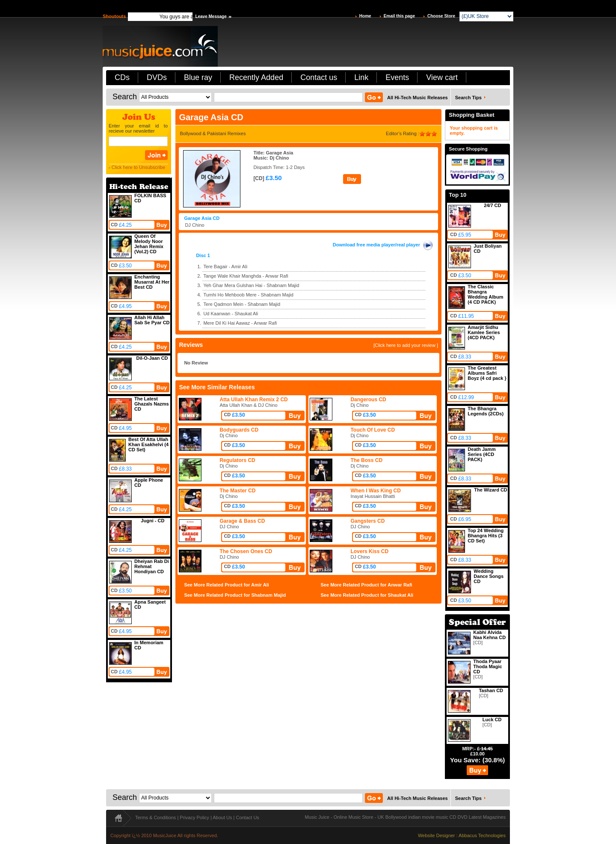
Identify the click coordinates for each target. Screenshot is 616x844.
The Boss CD (366, 460)
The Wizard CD (491, 490)
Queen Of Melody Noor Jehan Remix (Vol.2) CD (149, 244)
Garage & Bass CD (242, 521)
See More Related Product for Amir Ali (226, 585)
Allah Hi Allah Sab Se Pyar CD (152, 320)
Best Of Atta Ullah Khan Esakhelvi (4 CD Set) (148, 444)
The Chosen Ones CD (246, 551)
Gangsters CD (367, 521)
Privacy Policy (194, 817)
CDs (122, 77)
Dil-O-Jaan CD (152, 358)
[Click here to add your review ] (406, 345)
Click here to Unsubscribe (138, 167)
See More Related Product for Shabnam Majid (235, 595)
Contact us (319, 77)
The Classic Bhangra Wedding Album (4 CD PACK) (485, 294)
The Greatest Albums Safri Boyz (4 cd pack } (487, 373)
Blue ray (198, 77)
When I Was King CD (376, 491)
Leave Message (211, 16)
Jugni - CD (153, 521)
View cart (442, 77)
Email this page (399, 16)
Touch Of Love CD (373, 430)
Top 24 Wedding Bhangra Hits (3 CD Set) (486, 536)
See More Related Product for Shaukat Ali (367, 595)
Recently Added (256, 77)
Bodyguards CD (239, 430)
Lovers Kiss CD (369, 551)
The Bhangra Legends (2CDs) (486, 411)
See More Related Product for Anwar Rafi (367, 585)
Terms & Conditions (155, 817)
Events (397, 77)
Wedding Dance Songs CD (489, 576)
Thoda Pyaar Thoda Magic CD (487, 666)
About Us (222, 817)
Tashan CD (491, 690)
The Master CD (237, 491)
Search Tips (468, 98)
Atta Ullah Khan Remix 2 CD (253, 400)
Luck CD (492, 720)
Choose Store (441, 16)
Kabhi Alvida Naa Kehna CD (489, 635)
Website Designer (437, 835)
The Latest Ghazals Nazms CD (152, 404)
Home (365, 16)
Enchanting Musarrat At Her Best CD (152, 282)
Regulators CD (237, 460)
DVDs (157, 77)
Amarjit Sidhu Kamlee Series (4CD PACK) (484, 332)
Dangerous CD (368, 400)
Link (361, 77)
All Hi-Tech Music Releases (418, 98)
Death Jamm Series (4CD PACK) (481, 454)
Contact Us (247, 817)
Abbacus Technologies (482, 835)
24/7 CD (492, 205)
